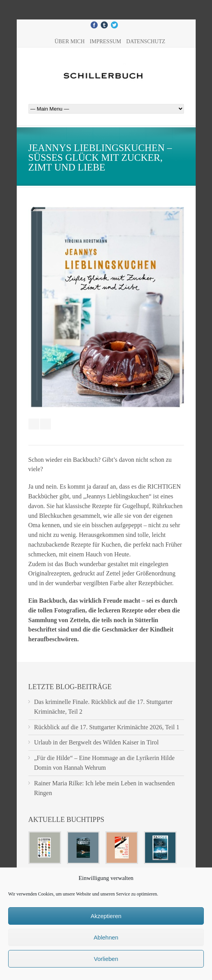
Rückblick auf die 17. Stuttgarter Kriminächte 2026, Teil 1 (107, 727)
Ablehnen (106, 937)
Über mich (69, 41)
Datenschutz (145, 41)
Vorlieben (106, 959)
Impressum (106, 41)
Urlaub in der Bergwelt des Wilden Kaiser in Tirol (97, 742)
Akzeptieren (106, 916)
